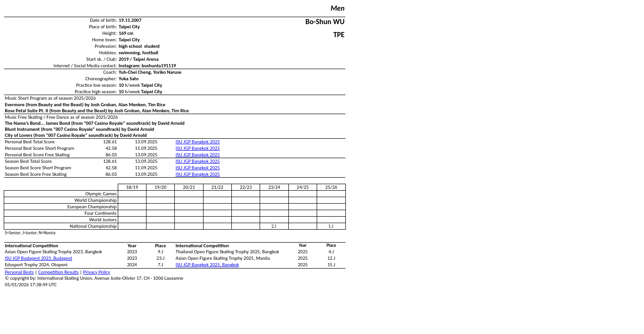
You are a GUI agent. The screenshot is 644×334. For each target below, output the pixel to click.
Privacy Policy (96, 272)
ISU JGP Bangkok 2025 (198, 142)
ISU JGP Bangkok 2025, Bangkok (207, 265)
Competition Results (59, 272)
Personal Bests (19, 272)
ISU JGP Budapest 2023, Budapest (39, 258)
